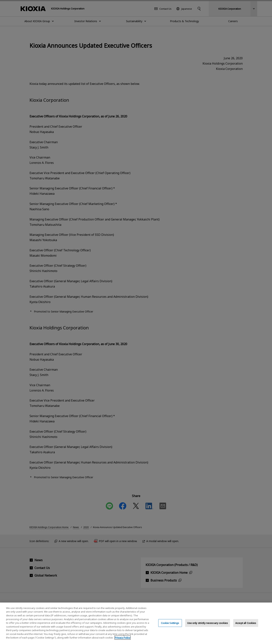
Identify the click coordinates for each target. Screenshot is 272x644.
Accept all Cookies (246, 627)
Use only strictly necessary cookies (208, 627)
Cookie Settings (170, 627)
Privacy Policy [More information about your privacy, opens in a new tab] (123, 642)
